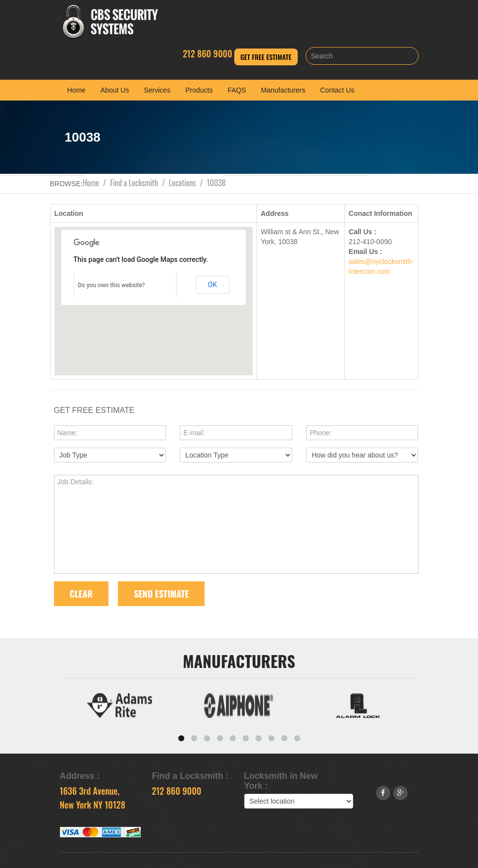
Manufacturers (283, 90)
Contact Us (337, 90)
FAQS (237, 90)
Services (157, 90)
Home (77, 90)
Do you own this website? (111, 285)
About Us (115, 90)
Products (199, 90)
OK (212, 285)
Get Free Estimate (266, 57)
